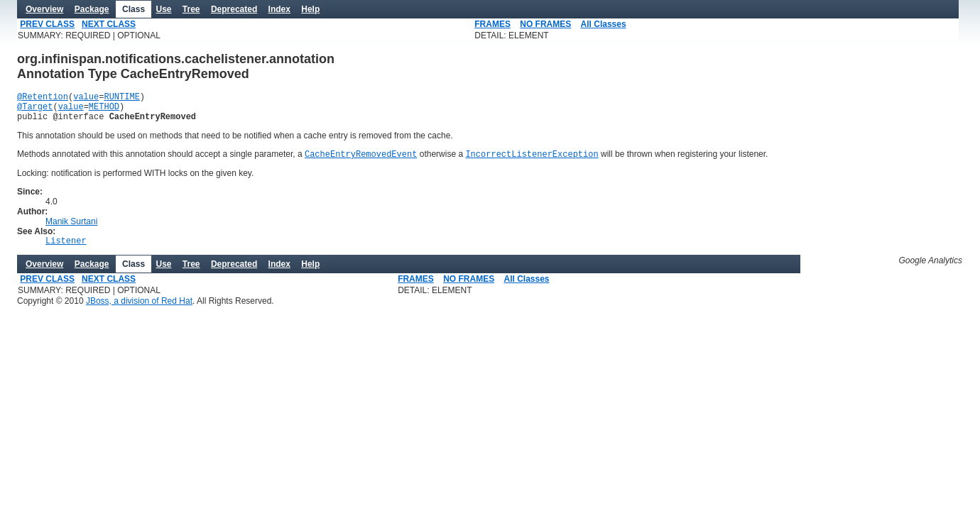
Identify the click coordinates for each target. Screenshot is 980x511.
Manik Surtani (71, 229)
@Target (35, 110)
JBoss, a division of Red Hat (139, 311)
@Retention (43, 98)
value (86, 98)
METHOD (104, 110)
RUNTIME (121, 98)
